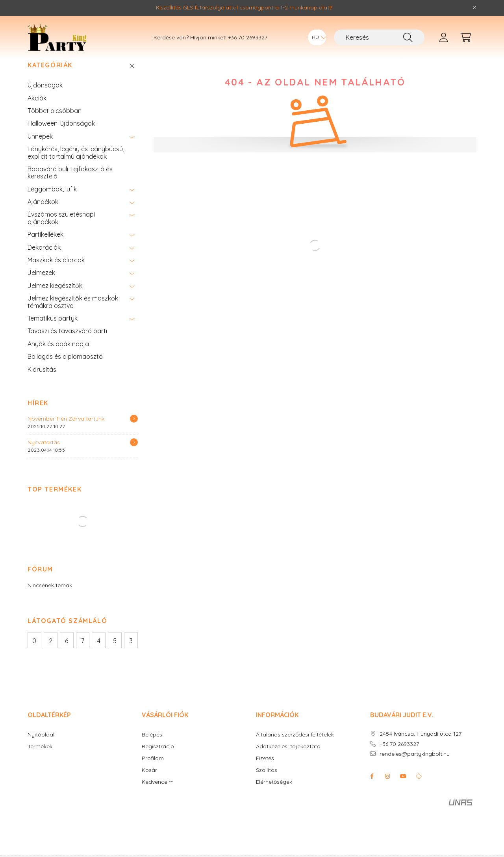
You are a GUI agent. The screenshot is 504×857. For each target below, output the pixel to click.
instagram (387, 788)
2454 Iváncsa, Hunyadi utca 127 (421, 746)
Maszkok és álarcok (56, 272)
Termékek (40, 758)
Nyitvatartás (44, 454)
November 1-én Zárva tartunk (66, 430)
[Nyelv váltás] (317, 37)
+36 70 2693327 (248, 38)
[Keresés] (379, 37)
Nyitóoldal (41, 747)
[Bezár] (474, 8)
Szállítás (267, 782)
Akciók (37, 110)
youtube (403, 788)
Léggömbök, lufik (52, 201)
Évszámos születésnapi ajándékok (61, 230)
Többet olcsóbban (55, 122)
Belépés (152, 747)
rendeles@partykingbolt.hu (415, 766)
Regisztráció (158, 758)
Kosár (149, 782)
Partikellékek (45, 246)
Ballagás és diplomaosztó (65, 368)
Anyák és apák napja (58, 356)
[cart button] (465, 37)
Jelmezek (41, 284)
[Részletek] (134, 430)
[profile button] (443, 37)
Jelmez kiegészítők (55, 297)
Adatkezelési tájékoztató (288, 758)
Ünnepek (40, 148)
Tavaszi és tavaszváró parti (67, 343)
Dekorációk (44, 259)
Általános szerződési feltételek (295, 747)
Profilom (153, 770)
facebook (372, 788)
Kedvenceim (158, 794)
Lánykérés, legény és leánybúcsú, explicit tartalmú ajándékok (76, 164)
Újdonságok (45, 97)
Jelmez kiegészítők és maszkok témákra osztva (73, 313)
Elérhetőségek (274, 794)
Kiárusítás (42, 381)
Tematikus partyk (53, 330)
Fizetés (265, 770)
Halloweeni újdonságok (61, 135)
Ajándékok (43, 213)
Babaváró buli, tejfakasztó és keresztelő (70, 184)
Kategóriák (50, 77)
